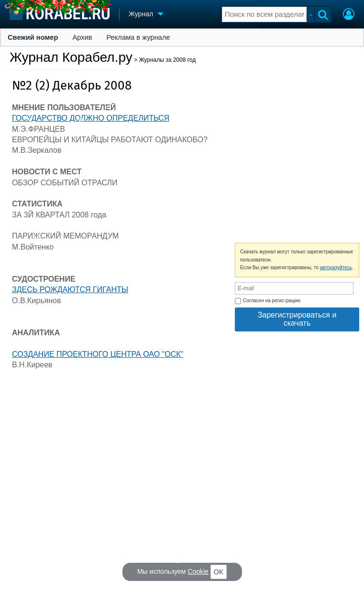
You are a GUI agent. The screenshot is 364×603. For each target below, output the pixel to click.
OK (219, 572)
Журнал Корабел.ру (71, 57)
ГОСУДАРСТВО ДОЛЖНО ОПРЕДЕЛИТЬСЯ (91, 118)
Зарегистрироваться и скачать (297, 319)
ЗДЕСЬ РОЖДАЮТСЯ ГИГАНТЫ (70, 290)
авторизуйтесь (336, 267)
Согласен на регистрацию (268, 301)
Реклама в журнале (138, 37)
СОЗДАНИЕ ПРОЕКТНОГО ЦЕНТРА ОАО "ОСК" (98, 354)
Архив (82, 37)
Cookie (198, 571)
